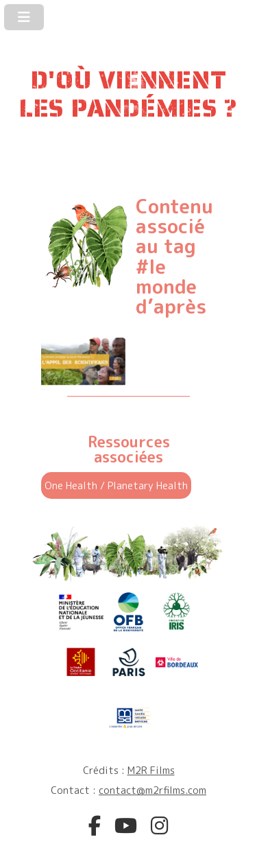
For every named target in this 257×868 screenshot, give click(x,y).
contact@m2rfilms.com (152, 790)
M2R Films (151, 770)
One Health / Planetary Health (116, 485)
